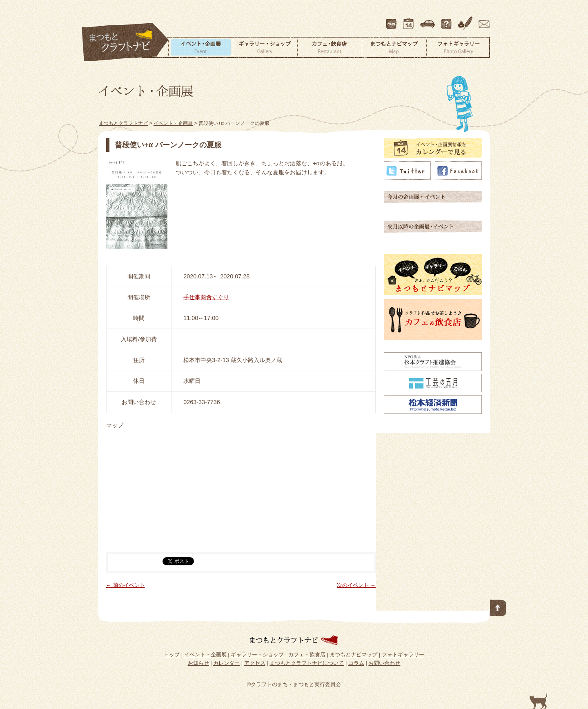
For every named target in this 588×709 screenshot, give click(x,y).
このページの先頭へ (498, 606)
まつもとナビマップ (394, 47)
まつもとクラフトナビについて (447, 20)
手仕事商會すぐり (206, 297)
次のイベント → (356, 585)
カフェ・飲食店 (330, 47)
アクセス (428, 20)
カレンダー (410, 20)
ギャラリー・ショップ (265, 47)
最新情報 (392, 20)
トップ (172, 655)
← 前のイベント (126, 585)
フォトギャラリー (458, 47)
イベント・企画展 (200, 47)
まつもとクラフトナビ (125, 42)
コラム (466, 20)
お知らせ (198, 663)
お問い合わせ (483, 20)
